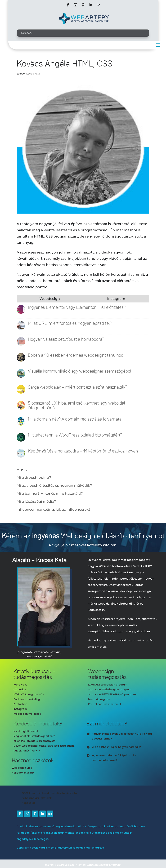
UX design (20, 690)
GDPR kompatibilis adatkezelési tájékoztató (49, 793)
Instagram (20, 709)
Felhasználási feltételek (37, 798)
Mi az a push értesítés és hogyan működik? (54, 485)
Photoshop (20, 704)
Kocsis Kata (33, 74)
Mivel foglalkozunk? (26, 731)
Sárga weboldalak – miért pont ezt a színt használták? (78, 387)
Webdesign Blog (22, 768)
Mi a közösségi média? (36, 501)
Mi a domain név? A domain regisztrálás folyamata (75, 419)
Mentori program (99, 699)
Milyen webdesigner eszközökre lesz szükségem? (44, 746)
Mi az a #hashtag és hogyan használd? (117, 747)
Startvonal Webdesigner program (110, 690)
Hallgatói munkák (23, 773)
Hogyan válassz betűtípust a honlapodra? (66, 339)
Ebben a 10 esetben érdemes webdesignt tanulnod (76, 355)
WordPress (20, 685)
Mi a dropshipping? (34, 477)
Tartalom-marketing (27, 699)
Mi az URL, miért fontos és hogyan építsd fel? (70, 323)
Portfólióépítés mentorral (105, 704)
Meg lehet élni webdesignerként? (34, 736)
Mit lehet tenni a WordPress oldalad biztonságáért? (75, 435)
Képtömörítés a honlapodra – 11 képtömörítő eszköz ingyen (83, 451)
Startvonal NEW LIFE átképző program (112, 694)
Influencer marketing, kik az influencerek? (54, 509)
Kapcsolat (28, 803)
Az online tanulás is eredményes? (35, 741)
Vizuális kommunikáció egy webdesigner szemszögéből (79, 371)
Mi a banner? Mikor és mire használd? (50, 493)
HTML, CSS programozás (29, 694)
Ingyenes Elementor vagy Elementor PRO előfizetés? (77, 307)
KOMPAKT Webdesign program (108, 685)
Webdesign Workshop (27, 714)
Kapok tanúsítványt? (27, 751)
